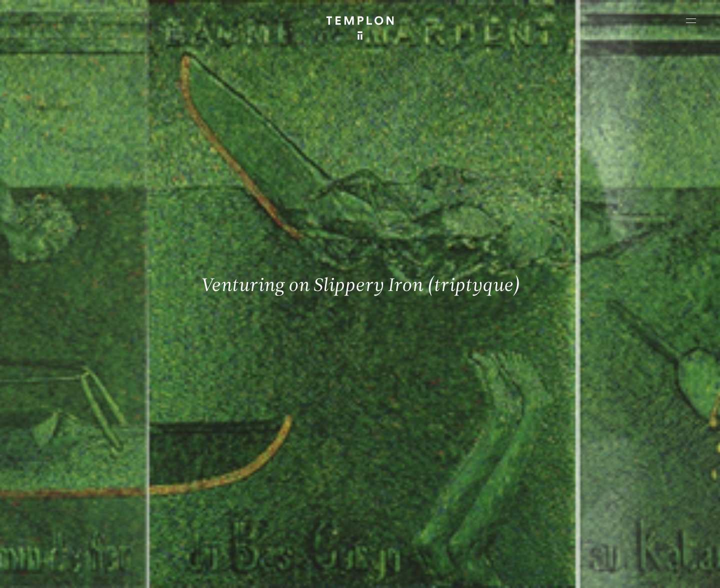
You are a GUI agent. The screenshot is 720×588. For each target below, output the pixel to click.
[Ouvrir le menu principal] (691, 20)
